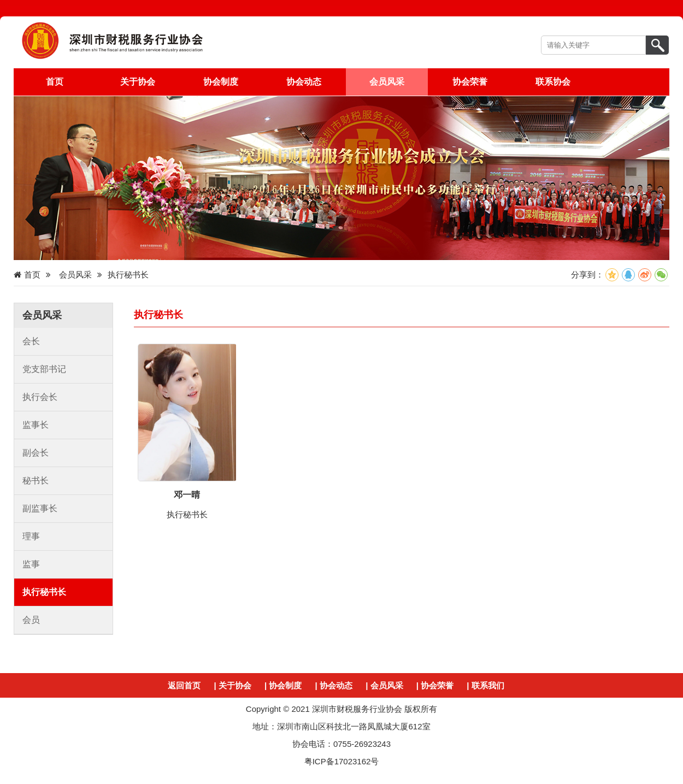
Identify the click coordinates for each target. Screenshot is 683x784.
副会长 (36, 453)
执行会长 (40, 397)
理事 (31, 536)
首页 (55, 82)
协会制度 (221, 82)
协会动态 (304, 82)
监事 (31, 564)
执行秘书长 (44, 592)
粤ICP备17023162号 (342, 761)
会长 (31, 341)
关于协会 (138, 82)
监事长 (36, 425)
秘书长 (36, 481)
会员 (31, 620)
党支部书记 (44, 369)
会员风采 (387, 82)
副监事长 (40, 508)
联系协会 (553, 82)
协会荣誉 (470, 82)
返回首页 (184, 685)
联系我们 (488, 685)
